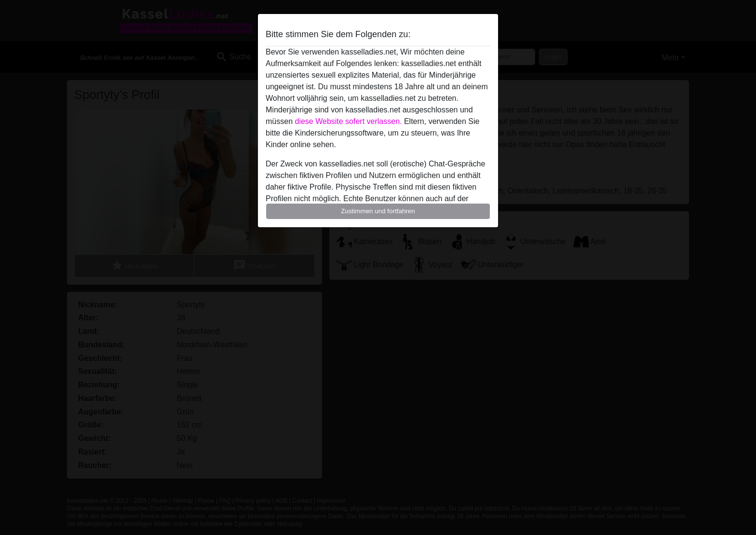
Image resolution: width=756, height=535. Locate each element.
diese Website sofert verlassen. (348, 121)
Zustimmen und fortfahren (378, 211)
